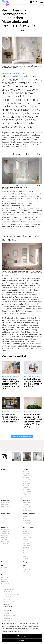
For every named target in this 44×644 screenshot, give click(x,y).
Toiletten (5, 543)
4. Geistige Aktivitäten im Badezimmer (28, 481)
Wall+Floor (27, 503)
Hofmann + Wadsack (28, 516)
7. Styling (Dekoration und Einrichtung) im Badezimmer (28, 487)
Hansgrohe (27, 545)
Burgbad (26, 534)
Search (37, 2)
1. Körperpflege (28, 476)
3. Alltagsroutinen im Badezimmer (28, 479)
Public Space (6, 505)
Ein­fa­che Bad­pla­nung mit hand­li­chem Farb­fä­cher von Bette (33, 383)
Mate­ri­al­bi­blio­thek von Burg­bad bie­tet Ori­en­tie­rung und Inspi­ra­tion (11, 384)
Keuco (25, 551)
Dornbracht (27, 537)
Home (3, 469)
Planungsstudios (29, 514)
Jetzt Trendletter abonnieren (22, 437)
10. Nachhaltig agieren (28, 493)
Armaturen (5, 534)
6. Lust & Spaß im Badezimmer (28, 485)
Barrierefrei (27, 510)
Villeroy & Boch (28, 559)
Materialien (27, 506)
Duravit (25, 539)
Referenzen (5, 500)
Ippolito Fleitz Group (28, 524)
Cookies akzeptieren (22, 636)
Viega (25, 557)
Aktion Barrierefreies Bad (28, 570)
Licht (25, 508)
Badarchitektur (29, 376)
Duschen (4, 537)
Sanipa (25, 553)
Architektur (27, 500)
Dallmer (26, 535)
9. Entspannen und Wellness (28, 491)
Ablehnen (22, 640)
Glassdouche (27, 543)
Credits (4, 579)
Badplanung (16, 376)
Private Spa (6, 506)
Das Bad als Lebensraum (28, 472)
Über (24, 565)
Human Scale (28, 474)
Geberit (25, 541)
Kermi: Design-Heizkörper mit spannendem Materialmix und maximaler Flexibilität (19, 18)
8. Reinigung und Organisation (28, 489)
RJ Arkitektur (28, 518)
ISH (3, 565)
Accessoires (6, 532)
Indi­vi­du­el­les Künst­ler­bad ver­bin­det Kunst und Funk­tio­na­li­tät (11, 418)
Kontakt (4, 575)
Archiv (25, 497)
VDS (24, 572)
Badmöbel (16, 73)
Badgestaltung (6, 73)
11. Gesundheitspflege (28, 495)
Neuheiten (5, 530)
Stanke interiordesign (28, 520)
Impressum (5, 577)
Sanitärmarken (28, 527)
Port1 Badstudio (28, 522)
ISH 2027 (5, 568)
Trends (25, 469)
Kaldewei (26, 547)
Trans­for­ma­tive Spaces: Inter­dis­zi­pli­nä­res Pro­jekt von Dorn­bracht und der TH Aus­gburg (33, 420)
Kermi (26, 79)
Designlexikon (28, 562)
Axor (24, 530)
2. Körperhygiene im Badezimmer (28, 478)
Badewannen (6, 535)
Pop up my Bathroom (28, 568)
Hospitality (5, 503)
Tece (24, 555)
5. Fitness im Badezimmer (28, 483)
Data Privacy (6, 581)
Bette (25, 532)
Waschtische (6, 539)
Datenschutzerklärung (14, 632)
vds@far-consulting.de (8, 606)
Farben (25, 505)
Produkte (24, 73)
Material (37, 412)
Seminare (5, 562)
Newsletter (5, 583)
